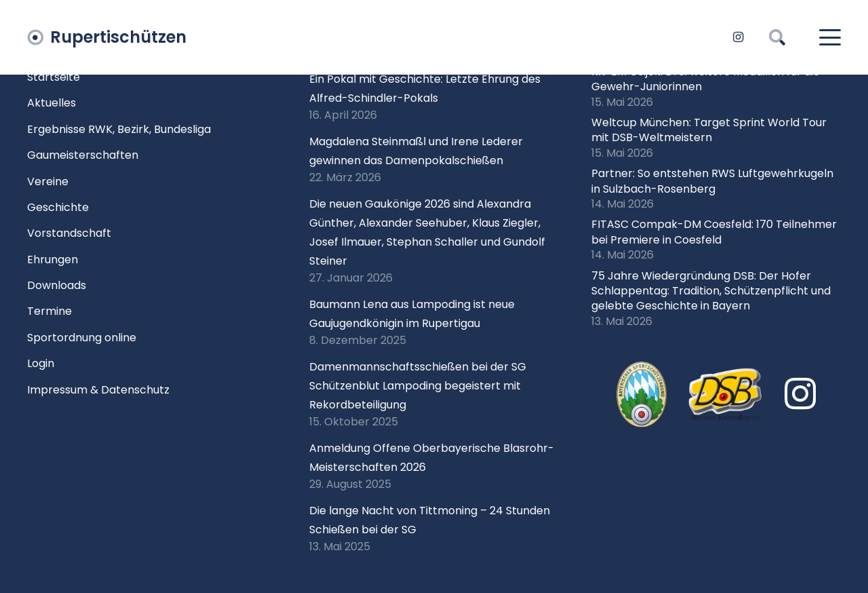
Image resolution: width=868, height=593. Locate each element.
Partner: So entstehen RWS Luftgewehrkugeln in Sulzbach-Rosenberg (712, 181)
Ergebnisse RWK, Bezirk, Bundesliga (119, 129)
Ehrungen (53, 260)
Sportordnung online (82, 338)
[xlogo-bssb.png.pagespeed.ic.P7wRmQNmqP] (642, 395)
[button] (777, 37)
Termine (50, 311)
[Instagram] (738, 37)
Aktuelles (52, 103)
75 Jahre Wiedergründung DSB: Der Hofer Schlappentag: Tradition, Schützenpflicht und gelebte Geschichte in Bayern (711, 291)
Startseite (54, 77)
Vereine (48, 181)
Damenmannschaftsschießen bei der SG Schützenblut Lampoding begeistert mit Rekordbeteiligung (418, 386)
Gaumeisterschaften (83, 155)
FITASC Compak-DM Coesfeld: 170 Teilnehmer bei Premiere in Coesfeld (714, 232)
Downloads (57, 285)
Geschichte (58, 207)
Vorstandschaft (69, 233)
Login (41, 363)
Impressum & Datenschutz (98, 390)
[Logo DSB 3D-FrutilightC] (726, 394)
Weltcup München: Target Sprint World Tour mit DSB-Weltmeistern (709, 130)
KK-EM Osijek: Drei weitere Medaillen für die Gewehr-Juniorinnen (706, 79)
